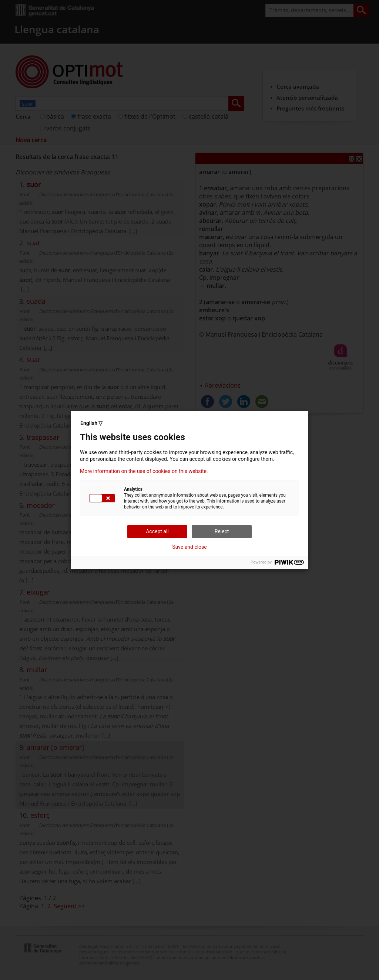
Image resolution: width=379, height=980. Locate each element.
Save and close (189, 547)
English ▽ (91, 423)
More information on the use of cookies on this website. (144, 471)
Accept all (157, 531)
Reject (222, 531)
